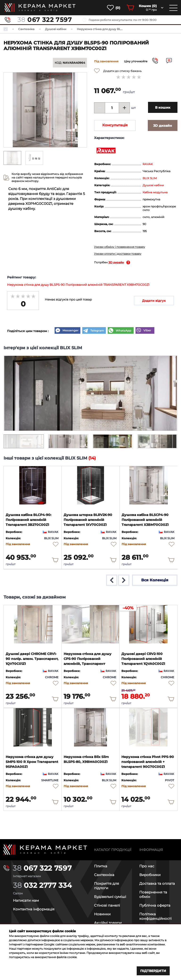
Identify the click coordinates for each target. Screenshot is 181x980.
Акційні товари (108, 923)
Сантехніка (104, 875)
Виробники (150, 875)
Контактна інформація (34, 909)
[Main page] (45, 850)
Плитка (101, 866)
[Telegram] (94, 331)
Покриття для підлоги (107, 886)
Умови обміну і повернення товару (120, 247)
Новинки (102, 914)
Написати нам (26, 900)
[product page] (33, 485)
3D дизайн (116, 262)
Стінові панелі (107, 905)
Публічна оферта (155, 905)
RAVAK (148, 164)
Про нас (147, 866)
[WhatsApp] (121, 331)
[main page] (40, 8)
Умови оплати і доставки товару (118, 254)
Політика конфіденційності (155, 916)
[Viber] (145, 331)
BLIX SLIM (150, 178)
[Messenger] (67, 331)
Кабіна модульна (155, 192)
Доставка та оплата (157, 883)
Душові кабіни (153, 185)
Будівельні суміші (110, 897)
